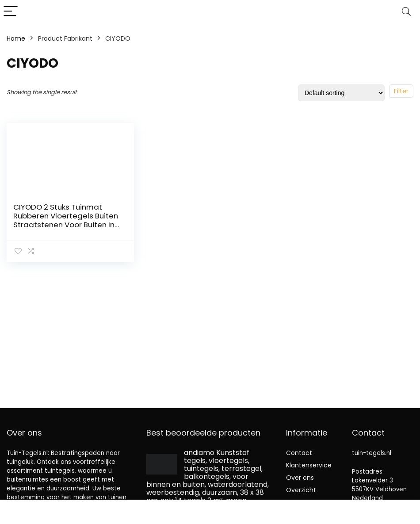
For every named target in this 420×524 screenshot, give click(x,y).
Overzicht (301, 490)
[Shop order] (341, 93)
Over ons (300, 478)
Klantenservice (309, 465)
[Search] (406, 12)
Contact (299, 453)
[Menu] (11, 12)
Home (16, 38)
